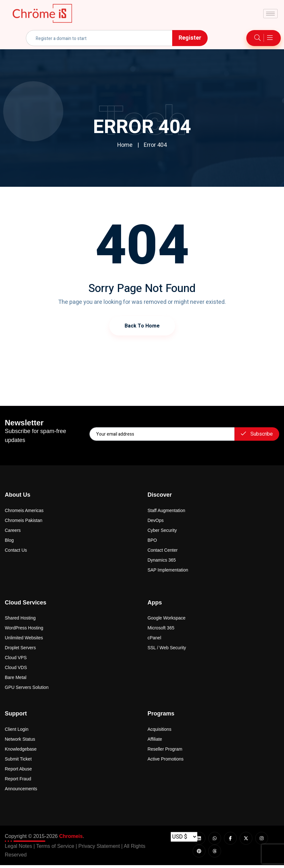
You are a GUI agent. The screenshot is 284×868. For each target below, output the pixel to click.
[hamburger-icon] (270, 14)
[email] (162, 434)
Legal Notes (18, 849)
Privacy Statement (99, 849)
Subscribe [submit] (257, 434)
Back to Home (142, 326)
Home (125, 145)
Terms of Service (55, 849)
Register (190, 38)
